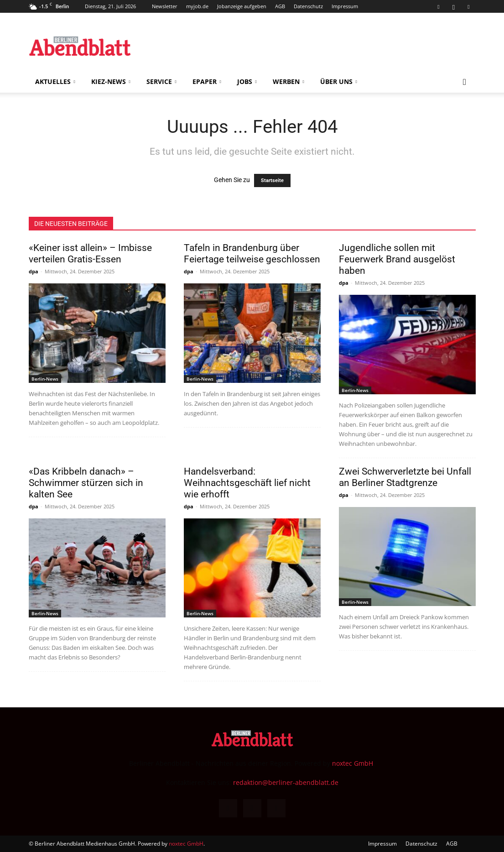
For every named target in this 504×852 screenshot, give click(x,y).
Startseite (272, 180)
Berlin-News (45, 379)
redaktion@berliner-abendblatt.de (286, 782)
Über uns (339, 81)
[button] (465, 82)
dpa (34, 271)
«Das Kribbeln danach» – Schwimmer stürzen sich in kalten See (86, 483)
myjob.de (197, 6)
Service (161, 81)
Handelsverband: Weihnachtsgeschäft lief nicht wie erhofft (247, 483)
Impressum (345, 6)
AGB (280, 6)
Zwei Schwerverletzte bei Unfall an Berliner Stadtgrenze (405, 477)
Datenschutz (308, 6)
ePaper (207, 81)
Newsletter (165, 6)
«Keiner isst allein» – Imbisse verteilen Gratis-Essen (90, 254)
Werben (288, 81)
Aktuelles (55, 81)
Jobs (247, 81)
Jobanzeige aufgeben (242, 6)
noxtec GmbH (353, 763)
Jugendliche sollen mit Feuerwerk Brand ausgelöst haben (397, 259)
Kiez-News (111, 81)
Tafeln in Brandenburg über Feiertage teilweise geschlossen (252, 254)
